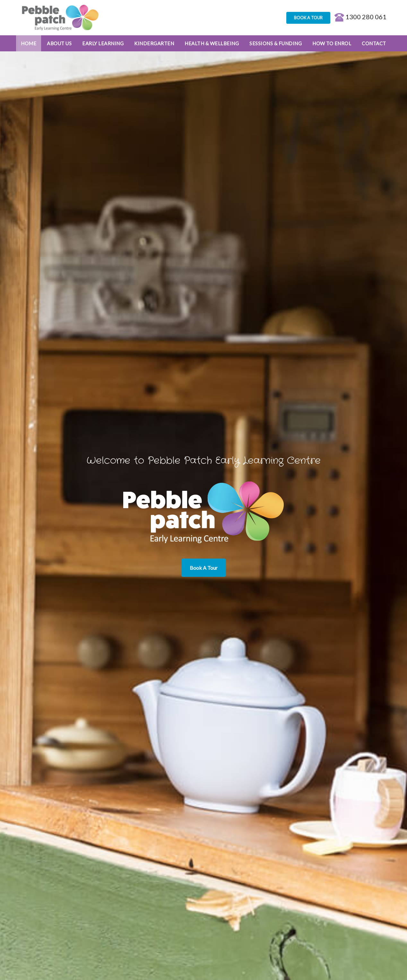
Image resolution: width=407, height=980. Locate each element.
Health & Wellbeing (212, 43)
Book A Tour (204, 568)
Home (29, 43)
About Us (59, 43)
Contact (374, 43)
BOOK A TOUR (308, 18)
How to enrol (332, 43)
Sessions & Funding (276, 43)
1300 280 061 (360, 17)
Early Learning (103, 43)
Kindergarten (154, 43)
